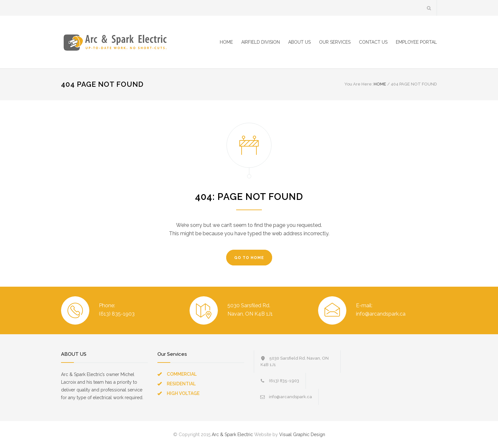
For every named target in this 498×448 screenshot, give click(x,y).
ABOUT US (299, 42)
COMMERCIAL (182, 374)
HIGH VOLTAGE (183, 393)
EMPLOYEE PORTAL (416, 42)
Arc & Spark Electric (232, 435)
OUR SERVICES (335, 42)
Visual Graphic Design (302, 435)
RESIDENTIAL (181, 384)
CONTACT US (373, 42)
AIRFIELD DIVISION (261, 42)
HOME (226, 42)
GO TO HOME (249, 258)
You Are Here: (359, 84)
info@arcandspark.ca (290, 397)
